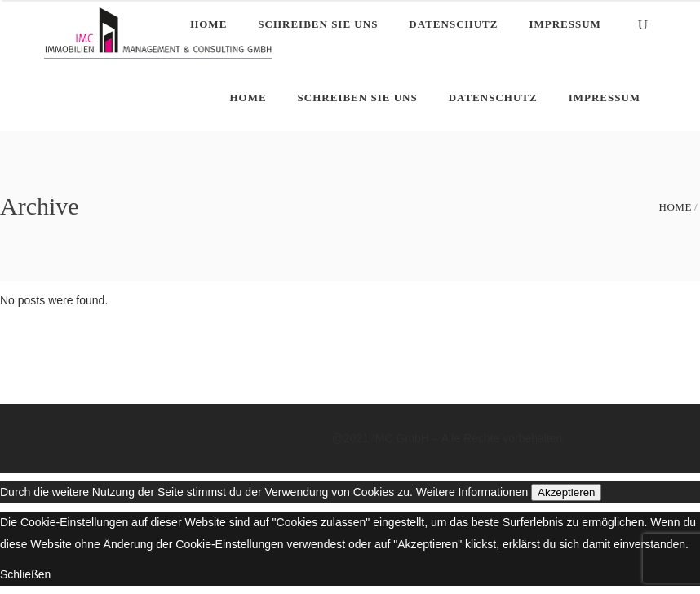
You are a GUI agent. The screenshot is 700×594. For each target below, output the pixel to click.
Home (676, 207)
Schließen (25, 574)
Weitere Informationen (472, 492)
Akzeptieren (566, 492)
